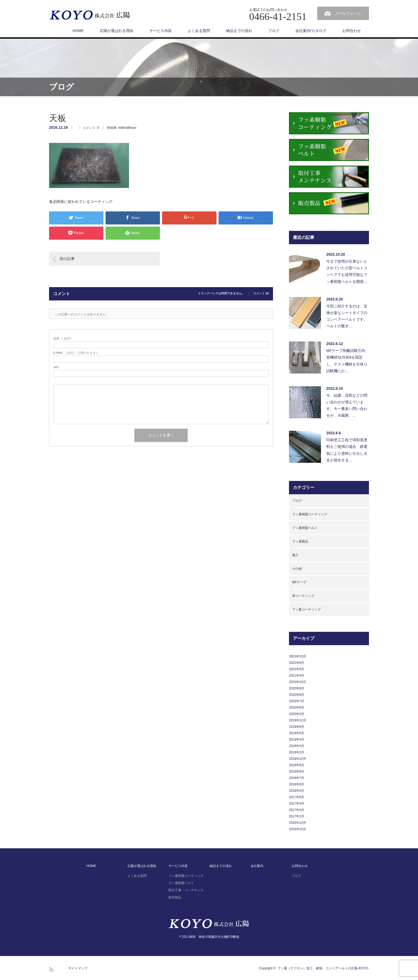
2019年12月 (298, 720)
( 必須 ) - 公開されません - (77, 353)
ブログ (274, 31)
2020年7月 (297, 701)
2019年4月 (297, 740)
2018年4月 (297, 791)
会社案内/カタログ (311, 31)
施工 (295, 555)
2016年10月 (298, 829)
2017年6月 (297, 797)
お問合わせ (352, 31)
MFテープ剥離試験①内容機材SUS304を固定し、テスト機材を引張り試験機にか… (347, 361)
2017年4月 (297, 804)
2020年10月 (298, 682)
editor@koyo (127, 128)
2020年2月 (297, 714)
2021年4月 (297, 676)
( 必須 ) (62, 338)
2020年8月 (297, 695)
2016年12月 (298, 823)
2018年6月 (297, 784)
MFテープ (299, 582)
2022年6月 (297, 663)
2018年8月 (297, 772)
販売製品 (175, 897)
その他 (297, 569)
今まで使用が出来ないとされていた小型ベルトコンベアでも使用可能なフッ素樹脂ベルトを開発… (347, 271)
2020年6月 (297, 708)
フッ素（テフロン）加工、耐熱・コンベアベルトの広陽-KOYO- (323, 968)
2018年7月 (297, 778)
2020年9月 (297, 688)
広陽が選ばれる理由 (116, 31)
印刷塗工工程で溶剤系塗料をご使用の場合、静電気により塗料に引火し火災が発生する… (347, 450)
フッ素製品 (300, 541)
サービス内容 (160, 31)
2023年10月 (298, 656)
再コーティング (303, 596)
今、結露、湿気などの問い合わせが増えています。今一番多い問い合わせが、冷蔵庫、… (347, 405)
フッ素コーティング (307, 609)
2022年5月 (297, 669)
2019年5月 (297, 733)
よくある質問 (199, 31)
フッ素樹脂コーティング (310, 514)
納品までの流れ (239, 31)
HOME (78, 31)
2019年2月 (297, 752)
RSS (51, 969)
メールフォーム (348, 13)
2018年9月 (297, 765)
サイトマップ (78, 968)
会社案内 (257, 866)
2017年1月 (297, 816)
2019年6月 (297, 727)
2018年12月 (298, 759)
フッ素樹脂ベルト (305, 528)
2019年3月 (297, 746)
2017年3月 (297, 810)
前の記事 (67, 259)
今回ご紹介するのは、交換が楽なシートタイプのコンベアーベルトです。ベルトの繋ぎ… (347, 316)
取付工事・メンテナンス (186, 890)
